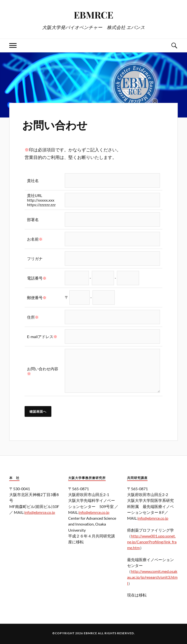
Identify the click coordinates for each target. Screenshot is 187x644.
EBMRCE (93, 15)
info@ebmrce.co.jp (40, 512)
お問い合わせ (55, 125)
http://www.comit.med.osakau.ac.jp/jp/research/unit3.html (152, 577)
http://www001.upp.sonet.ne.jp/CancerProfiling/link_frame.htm (152, 542)
